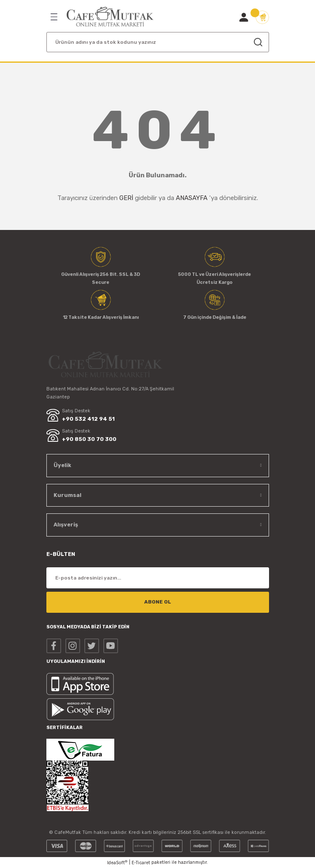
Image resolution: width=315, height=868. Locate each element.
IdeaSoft (117, 863)
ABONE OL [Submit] (158, 602)
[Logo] (110, 17)
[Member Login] (244, 17)
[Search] (158, 42)
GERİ (126, 198)
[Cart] (262, 17)
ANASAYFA (192, 198)
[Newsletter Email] (158, 578)
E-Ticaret (141, 863)
